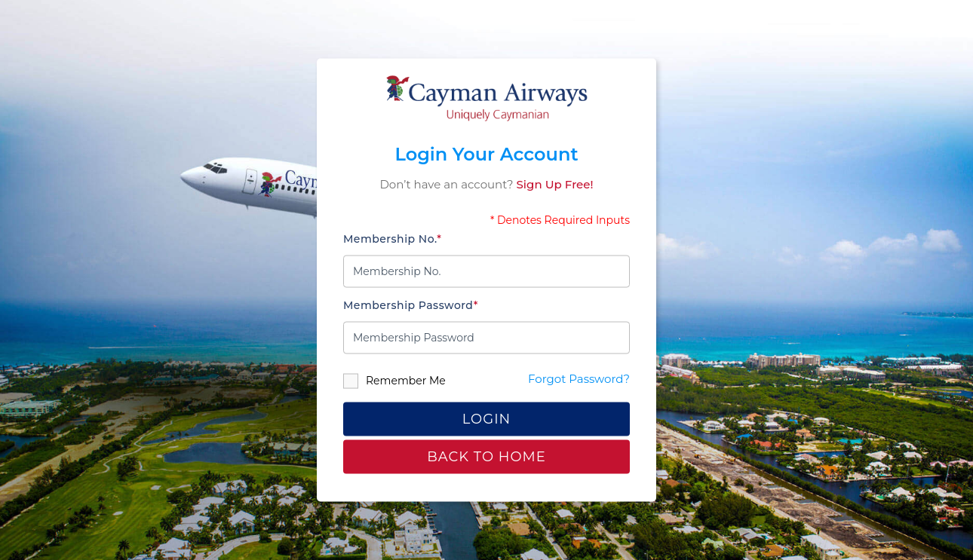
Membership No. (392, 238)
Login (487, 418)
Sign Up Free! (555, 184)
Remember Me (394, 381)
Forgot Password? (579, 378)
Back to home (486, 457)
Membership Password (411, 304)
